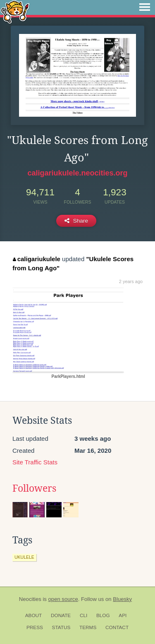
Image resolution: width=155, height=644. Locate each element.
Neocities (30, 599)
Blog (103, 615)
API (123, 615)
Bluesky (122, 599)
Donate (61, 615)
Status (61, 627)
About (34, 615)
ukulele (24, 557)
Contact (117, 627)
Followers (34, 488)
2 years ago (131, 281)
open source (63, 599)
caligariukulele (37, 259)
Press (35, 627)
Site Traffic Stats (35, 462)
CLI (83, 615)
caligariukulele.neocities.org (77, 173)
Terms (88, 627)
